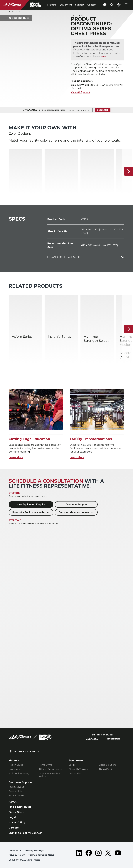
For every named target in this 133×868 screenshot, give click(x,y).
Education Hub (17, 796)
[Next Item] (129, 171)
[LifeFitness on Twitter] (108, 853)
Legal (12, 817)
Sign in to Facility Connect (26, 833)
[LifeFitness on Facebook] (89, 853)
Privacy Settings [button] (34, 851)
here (104, 57)
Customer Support (76, 504)
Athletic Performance (50, 769)
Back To (14, 12)
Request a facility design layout (31, 512)
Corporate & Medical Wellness (50, 775)
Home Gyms (45, 765)
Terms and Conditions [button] (41, 855)
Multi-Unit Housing (19, 774)
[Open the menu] (126, 5)
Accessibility (17, 823)
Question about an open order (76, 512)
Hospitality (14, 769)
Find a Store (16, 812)
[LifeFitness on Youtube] (118, 853)
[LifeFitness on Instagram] (98, 853)
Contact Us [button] (15, 851)
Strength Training (78, 769)
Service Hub (15, 791)
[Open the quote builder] (119, 5)
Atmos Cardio (106, 769)
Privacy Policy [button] (17, 855)
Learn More (16, 457)
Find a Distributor (20, 807)
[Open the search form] (112, 5)
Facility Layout (16, 787)
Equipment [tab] (66, 5)
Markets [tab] (52, 5)
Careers (14, 828)
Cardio (72, 765)
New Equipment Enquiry (31, 504)
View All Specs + (80, 92)
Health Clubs (16, 765)
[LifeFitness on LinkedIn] (79, 853)
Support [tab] (80, 5)
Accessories (75, 774)
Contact (92, 5)
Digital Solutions (107, 765)
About (13, 802)
